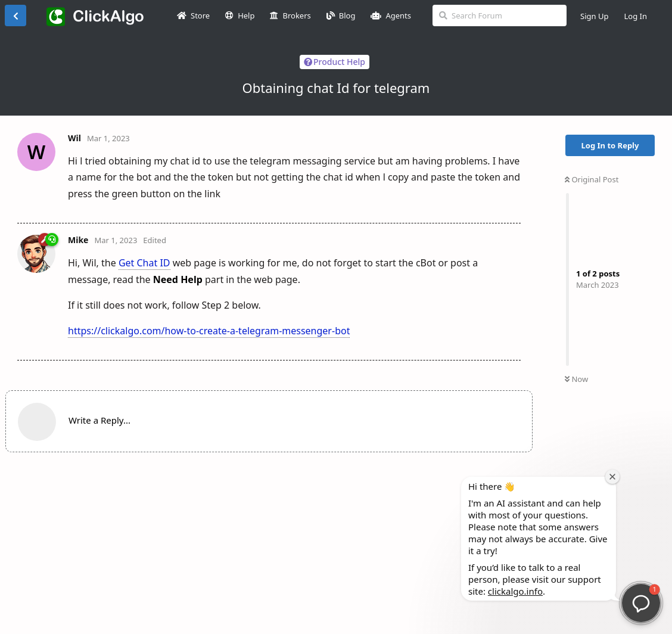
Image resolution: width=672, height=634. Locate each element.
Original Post (592, 179)
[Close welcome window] (612, 477)
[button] (641, 603)
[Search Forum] (500, 15)
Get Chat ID (144, 263)
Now (576, 379)
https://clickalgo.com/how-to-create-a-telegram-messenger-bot (209, 331)
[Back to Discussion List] (15, 15)
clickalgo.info (515, 591)
